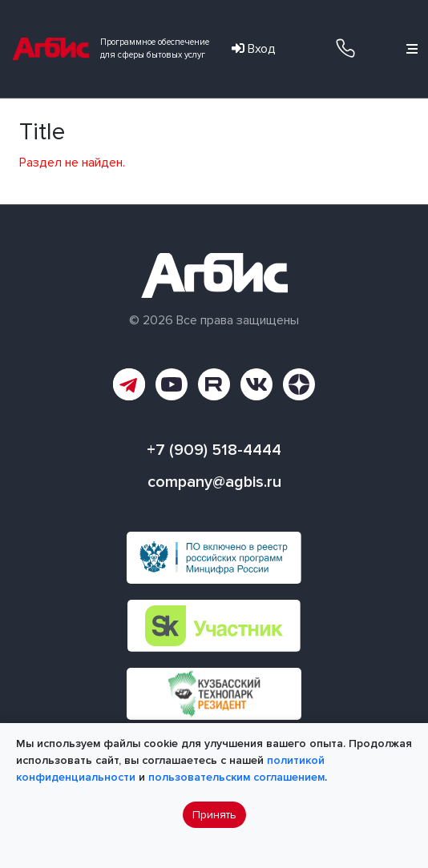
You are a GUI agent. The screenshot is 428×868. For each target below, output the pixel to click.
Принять (214, 815)
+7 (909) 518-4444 (345, 48)
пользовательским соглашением (236, 777)
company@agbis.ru (214, 482)
